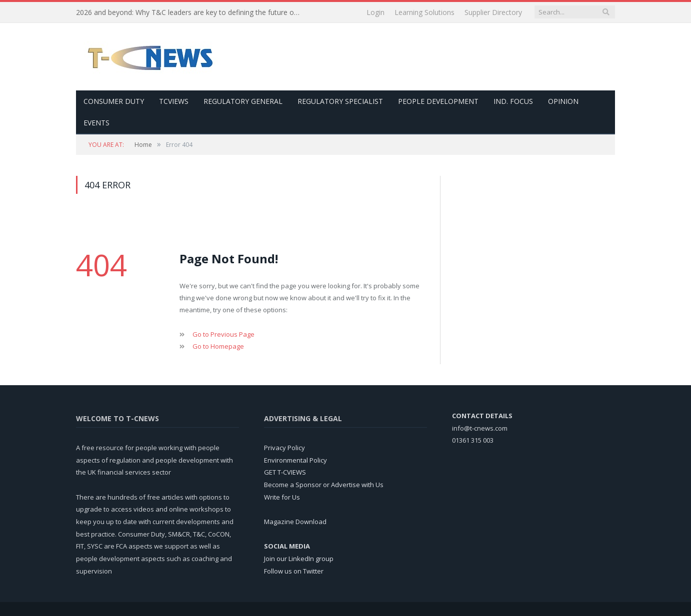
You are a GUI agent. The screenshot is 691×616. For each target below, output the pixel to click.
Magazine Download (295, 522)
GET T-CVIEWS (285, 472)
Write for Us (282, 497)
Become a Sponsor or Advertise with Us (324, 485)
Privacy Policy (284, 448)
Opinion (563, 101)
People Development (438, 101)
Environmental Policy (295, 460)
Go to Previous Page (223, 334)
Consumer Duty (114, 101)
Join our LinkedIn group (299, 559)
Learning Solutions (424, 12)
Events (96, 123)
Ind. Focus (513, 101)
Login (375, 12)
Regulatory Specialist (340, 101)
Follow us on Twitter (294, 571)
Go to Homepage (218, 346)
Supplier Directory (493, 12)
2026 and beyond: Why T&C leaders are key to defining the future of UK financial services (191, 12)
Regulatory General (243, 101)
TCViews (174, 101)
